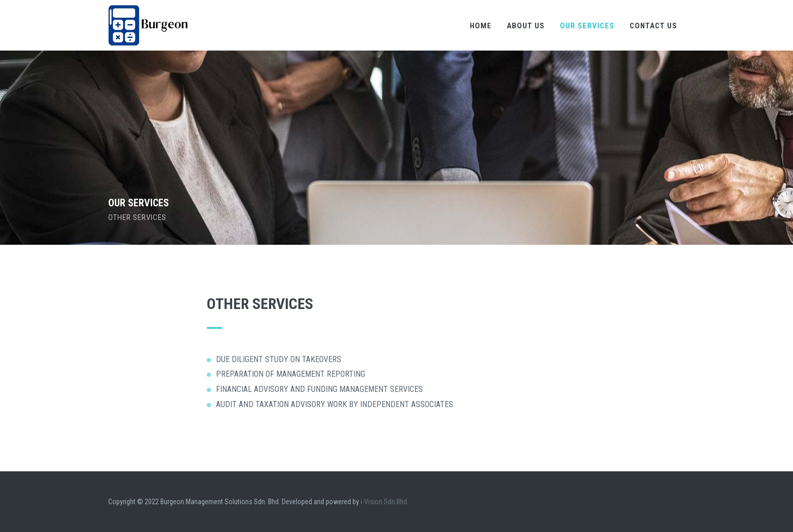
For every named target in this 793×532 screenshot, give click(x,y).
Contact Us (653, 26)
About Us (526, 26)
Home (481, 26)
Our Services (587, 26)
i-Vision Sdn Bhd (384, 502)
